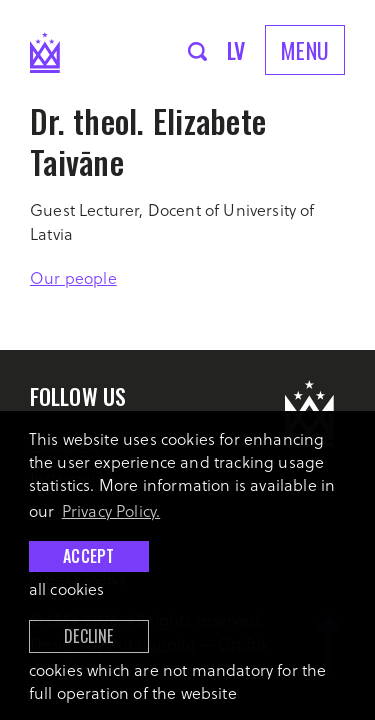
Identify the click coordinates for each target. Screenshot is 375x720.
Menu (305, 50)
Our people (73, 277)
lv (236, 50)
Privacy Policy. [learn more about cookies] (111, 510)
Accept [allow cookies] (88, 556)
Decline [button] (88, 636)
